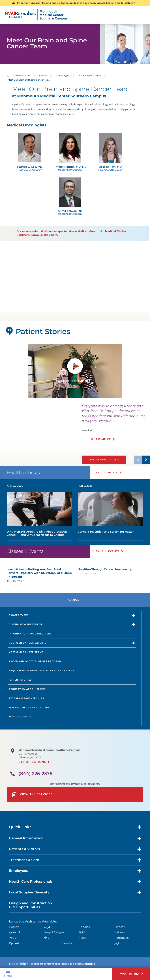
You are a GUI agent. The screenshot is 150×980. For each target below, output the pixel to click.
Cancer (43, 76)
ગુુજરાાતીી (15, 932)
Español (67, 943)
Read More (101, 439)
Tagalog (85, 927)
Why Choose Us (20, 717)
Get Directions (32, 762)
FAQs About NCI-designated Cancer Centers (41, 670)
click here (89, 964)
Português (121, 938)
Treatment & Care (21, 76)
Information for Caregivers (30, 634)
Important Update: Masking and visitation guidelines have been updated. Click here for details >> (77, 3)
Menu (8, 974)
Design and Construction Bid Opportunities (31, 905)
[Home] (36, 15)
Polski (83, 938)
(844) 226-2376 (35, 774)
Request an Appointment (27, 689)
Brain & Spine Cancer (90, 76)
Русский (14, 943)
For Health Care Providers (29, 707)
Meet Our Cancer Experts (27, 643)
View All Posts (105, 473)
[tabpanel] (75, 371)
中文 (47, 938)
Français (120, 927)
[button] (131, 974)
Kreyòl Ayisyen (54, 932)
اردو (117, 943)
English (14, 927)
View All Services (32, 794)
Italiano (119, 932)
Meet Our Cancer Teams (26, 652)
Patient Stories (20, 680)
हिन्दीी (82, 932)
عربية (47, 927)
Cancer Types (63, 76)
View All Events (106, 551)
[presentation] (116, 424)
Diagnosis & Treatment (25, 624)
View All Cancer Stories (104, 460)
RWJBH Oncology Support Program (35, 661)
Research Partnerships (26, 698)
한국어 (13, 938)
